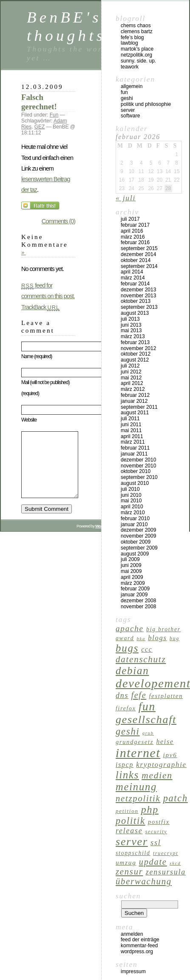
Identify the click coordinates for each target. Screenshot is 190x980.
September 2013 (139, 307)
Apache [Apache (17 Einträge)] (130, 628)
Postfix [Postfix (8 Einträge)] (159, 822)
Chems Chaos (136, 26)
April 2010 (132, 507)
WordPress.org (137, 952)
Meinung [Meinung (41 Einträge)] (136, 787)
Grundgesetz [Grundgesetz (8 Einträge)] (135, 742)
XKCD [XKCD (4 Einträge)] (175, 863)
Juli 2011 (130, 419)
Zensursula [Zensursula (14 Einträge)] (166, 872)
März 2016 (133, 237)
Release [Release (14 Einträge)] (129, 831)
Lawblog (129, 43)
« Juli (126, 198)
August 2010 (135, 483)
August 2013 (135, 313)
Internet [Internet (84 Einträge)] (138, 753)
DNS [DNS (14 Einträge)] (122, 695)
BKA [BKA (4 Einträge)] (141, 639)
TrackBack (40, 307)
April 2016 (132, 231)
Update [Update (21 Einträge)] (153, 862)
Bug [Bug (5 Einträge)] (174, 638)
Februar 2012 (135, 395)
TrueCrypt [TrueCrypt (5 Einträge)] (166, 853)
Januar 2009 (134, 595)
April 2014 (132, 272)
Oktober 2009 (136, 542)
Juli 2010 (130, 489)
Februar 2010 (135, 518)
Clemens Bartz (137, 31)
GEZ (40, 127)
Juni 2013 (131, 325)
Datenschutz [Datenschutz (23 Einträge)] (141, 659)
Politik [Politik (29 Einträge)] (130, 821)
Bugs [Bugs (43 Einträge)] (127, 648)
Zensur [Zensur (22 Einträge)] (129, 872)
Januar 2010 (134, 524)
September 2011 (139, 407)
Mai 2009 (131, 571)
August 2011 (135, 413)
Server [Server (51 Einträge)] (132, 842)
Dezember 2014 (138, 254)
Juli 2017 (130, 219)
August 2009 (135, 554)
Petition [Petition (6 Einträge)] (127, 811)
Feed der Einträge (140, 940)
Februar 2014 (135, 284)
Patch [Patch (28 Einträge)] (176, 798)
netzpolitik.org (136, 55)
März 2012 (133, 389)
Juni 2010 (131, 495)
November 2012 (138, 348)
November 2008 (138, 607)
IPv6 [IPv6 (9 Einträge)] (170, 755)
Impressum (133, 971)
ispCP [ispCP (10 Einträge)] (125, 765)
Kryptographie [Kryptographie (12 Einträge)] (161, 765)
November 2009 (138, 536)
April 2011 (132, 436)
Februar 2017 (135, 225)
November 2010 (138, 466)
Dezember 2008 (138, 601)
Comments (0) (58, 221)
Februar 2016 (135, 242)
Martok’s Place (137, 49)
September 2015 (139, 248)
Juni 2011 (131, 424)
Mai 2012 (131, 378)
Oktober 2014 (136, 260)
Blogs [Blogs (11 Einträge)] (157, 638)
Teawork (130, 67)
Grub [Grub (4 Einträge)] (148, 733)
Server (128, 110)
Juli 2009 (130, 559)
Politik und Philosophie (146, 104)
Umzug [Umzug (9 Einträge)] (126, 862)
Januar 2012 (134, 401)
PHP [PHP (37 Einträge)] (150, 809)
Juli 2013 (130, 319)
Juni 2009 (131, 565)
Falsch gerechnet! (39, 102)
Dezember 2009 (138, 530)
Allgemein (132, 86)
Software (130, 116)
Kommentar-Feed (139, 946)
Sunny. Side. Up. (138, 61)
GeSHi (127, 98)
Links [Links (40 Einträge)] (127, 775)
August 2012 (135, 360)
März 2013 (133, 336)
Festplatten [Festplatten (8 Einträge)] (166, 696)
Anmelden (132, 934)
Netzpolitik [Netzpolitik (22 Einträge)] (138, 798)
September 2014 (139, 266)
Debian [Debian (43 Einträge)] (132, 671)
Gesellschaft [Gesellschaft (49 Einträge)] (146, 719)
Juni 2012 (131, 372)
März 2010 (133, 513)
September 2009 (139, 548)
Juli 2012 (130, 366)
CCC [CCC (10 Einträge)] (147, 649)
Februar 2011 (135, 448)
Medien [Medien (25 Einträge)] (157, 775)
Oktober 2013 (136, 301)
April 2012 (132, 383)
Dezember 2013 (138, 290)
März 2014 (133, 278)
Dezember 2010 (138, 460)
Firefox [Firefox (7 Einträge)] (126, 708)
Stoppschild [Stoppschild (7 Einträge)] (133, 853)
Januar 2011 (134, 454)
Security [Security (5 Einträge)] (156, 832)
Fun (54, 115)
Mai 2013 (131, 330)
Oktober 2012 (136, 354)
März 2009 (133, 583)
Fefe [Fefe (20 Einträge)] (139, 695)
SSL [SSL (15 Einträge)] (156, 843)
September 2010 (139, 477)
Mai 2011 (131, 430)
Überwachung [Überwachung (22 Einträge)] (144, 881)
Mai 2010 (131, 501)
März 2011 (133, 442)
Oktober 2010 (136, 471)
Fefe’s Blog (132, 37)
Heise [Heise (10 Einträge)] (165, 742)
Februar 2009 (135, 589)
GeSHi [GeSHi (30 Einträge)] (128, 731)
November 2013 (138, 296)
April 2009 (132, 577)
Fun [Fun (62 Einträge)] (147, 707)
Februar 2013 (135, 342)
